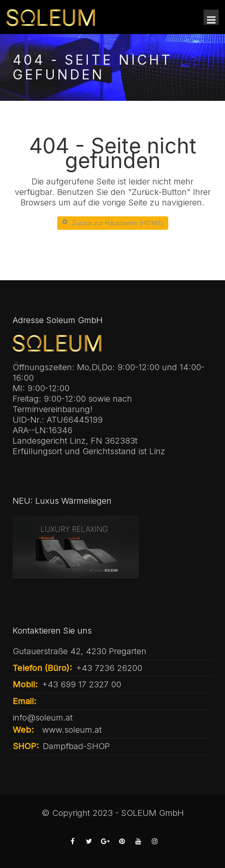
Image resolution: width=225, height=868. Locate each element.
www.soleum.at (72, 730)
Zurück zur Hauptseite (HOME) (113, 223)
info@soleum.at (43, 718)
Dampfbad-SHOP (76, 746)
